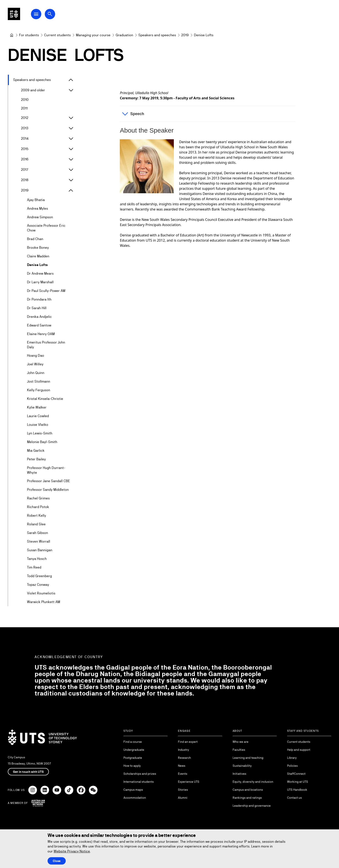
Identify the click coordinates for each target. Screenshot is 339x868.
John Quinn (36, 373)
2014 (25, 139)
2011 (24, 108)
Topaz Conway (38, 585)
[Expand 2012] (71, 118)
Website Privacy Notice (72, 851)
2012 (25, 118)
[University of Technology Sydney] (12, 35)
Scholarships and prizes (140, 774)
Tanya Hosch (37, 559)
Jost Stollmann (39, 382)
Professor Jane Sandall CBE (49, 481)
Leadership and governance (252, 806)
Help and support (299, 750)
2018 (25, 180)
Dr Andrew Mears (40, 273)
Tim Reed (34, 568)
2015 (25, 149)
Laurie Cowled (38, 416)
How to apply (132, 766)
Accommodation (135, 798)
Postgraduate (133, 758)
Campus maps (133, 790)
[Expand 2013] (71, 128)
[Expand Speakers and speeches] (71, 80)
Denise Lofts (37, 265)
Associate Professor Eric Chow (46, 228)
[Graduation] (124, 35)
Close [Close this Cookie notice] (57, 861)
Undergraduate (134, 750)
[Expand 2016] (71, 159)
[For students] (29, 35)
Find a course (133, 742)
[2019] (185, 35)
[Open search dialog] (58, 16)
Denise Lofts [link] (204, 35)
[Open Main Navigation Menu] (44, 16)
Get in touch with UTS (28, 772)
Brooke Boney (38, 248)
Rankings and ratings (247, 798)
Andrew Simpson (40, 217)
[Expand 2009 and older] (71, 90)
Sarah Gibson (38, 533)
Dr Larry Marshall (40, 282)
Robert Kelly (37, 516)
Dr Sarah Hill (37, 308)
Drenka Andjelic (39, 317)
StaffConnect (296, 774)
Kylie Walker (37, 408)
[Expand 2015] (71, 149)
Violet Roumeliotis (41, 593)
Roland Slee (36, 524)
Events (183, 774)
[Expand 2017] (71, 170)
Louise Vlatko (38, 425)
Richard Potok (38, 507)
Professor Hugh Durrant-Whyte (46, 470)
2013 (25, 128)
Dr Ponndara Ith (39, 299)
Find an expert (188, 742)
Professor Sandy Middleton (48, 490)
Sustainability (242, 766)
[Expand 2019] (71, 190)
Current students (299, 742)
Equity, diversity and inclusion (253, 782)
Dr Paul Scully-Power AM (46, 291)
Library (292, 758)
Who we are (241, 742)
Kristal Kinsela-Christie (45, 399)
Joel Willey (35, 364)
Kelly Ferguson (39, 390)
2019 (25, 190)
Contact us (294, 798)
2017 (25, 170)
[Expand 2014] (71, 139)
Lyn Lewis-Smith (40, 433)
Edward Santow (39, 325)
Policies (292, 766)
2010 (25, 100)
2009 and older (33, 90)
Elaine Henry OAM (41, 334)
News (182, 766)
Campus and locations (248, 790)
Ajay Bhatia (36, 200)
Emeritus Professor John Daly (46, 345)
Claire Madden (38, 256)
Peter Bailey (36, 459)
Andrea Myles (38, 208)
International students (139, 782)
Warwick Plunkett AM (44, 602)
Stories (183, 790)
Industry (183, 750)
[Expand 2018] (71, 180)
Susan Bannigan (40, 550)
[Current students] (57, 35)
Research (184, 758)
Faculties (239, 750)
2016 (25, 159)
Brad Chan (35, 239)
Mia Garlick (36, 451)
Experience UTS (189, 782)
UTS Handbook (297, 790)
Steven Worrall (39, 542)
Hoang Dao (36, 356)
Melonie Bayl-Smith (42, 442)
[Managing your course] (93, 35)
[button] (207, 114)
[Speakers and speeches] (157, 35)
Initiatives (239, 774)
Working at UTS (298, 782)
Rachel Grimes (38, 498)
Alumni (183, 798)
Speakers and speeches (32, 80)
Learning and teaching (248, 758)
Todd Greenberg (39, 576)
